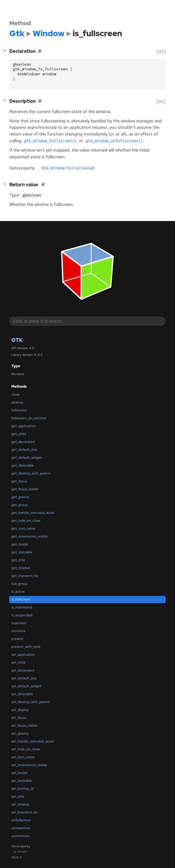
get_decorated (23, 442)
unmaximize (21, 828)
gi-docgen (21, 852)
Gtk (17, 340)
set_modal (19, 773)
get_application (24, 426)
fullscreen (19, 410)
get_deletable (22, 465)
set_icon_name (23, 757)
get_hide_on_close (26, 521)
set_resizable (22, 781)
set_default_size (24, 678)
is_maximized (22, 607)
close (15, 394)
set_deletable (22, 694)
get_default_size (24, 450)
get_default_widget (27, 458)
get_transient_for (25, 576)
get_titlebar (21, 568)
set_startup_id (22, 789)
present (17, 639)
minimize (19, 631)
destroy (17, 402)
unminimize (21, 836)
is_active (18, 592)
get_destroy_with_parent (31, 473)
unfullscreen (21, 820)
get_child (19, 434)
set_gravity (20, 733)
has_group (19, 584)
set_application (23, 655)
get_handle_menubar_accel (33, 513)
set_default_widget (26, 686)
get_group (20, 505)
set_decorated (23, 670)
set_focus (19, 718)
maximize (19, 623)
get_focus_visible (25, 489)
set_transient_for (25, 812)
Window (18, 374)
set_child (18, 662)
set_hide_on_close (26, 749)
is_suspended (22, 615)
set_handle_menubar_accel (33, 741)
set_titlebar (20, 804)
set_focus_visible (24, 726)
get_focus (19, 481)
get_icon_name (23, 528)
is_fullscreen (21, 599)
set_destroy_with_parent (31, 702)
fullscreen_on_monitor (29, 418)
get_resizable (22, 552)
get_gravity (20, 497)
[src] (161, 51)
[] (6, 51)
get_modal (20, 544)
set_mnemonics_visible (29, 765)
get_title (18, 560)
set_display (20, 710)
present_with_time (26, 647)
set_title (18, 796)
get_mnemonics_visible (30, 536)
